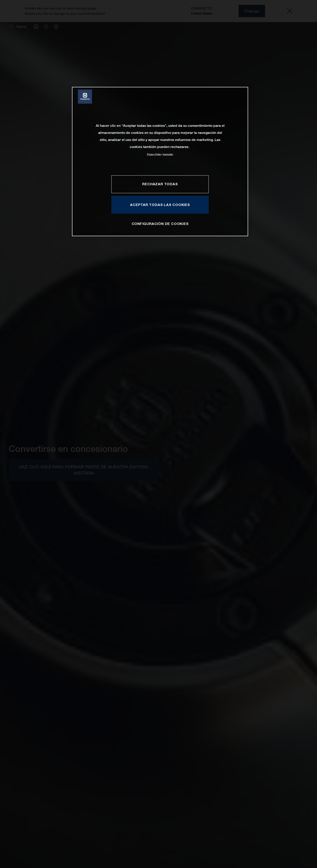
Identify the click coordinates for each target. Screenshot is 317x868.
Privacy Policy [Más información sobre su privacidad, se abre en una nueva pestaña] (154, 154)
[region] (160, 162)
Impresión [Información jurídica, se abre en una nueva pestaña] (168, 154)
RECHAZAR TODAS (160, 184)
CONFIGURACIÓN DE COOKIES (160, 224)
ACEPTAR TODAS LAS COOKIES (160, 205)
